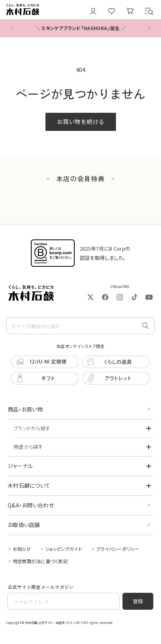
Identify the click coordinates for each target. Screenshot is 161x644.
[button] (149, 11)
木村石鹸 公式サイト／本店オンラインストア (54, 622)
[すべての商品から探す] (146, 326)
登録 (138, 601)
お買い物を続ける (81, 121)
